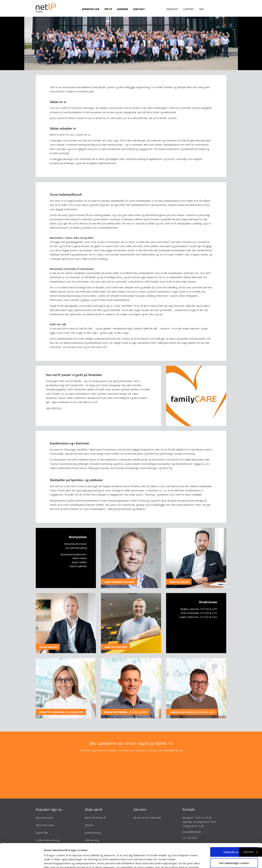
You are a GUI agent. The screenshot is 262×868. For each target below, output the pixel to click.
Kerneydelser (91, 9)
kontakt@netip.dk (192, 821)
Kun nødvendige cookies (234, 842)
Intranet (89, 814)
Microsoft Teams (45, 814)
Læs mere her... (54, 397)
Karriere (123, 9)
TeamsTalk (42, 822)
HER (105, 336)
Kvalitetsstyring (93, 822)
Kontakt (139, 9)
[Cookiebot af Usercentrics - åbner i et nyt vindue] (22, 861)
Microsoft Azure (44, 807)
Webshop (172, 9)
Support (189, 9)
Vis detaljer (179, 861)
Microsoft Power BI (95, 807)
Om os (108, 9)
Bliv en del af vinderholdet (147, 807)
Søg (201, 9)
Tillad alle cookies (234, 831)
